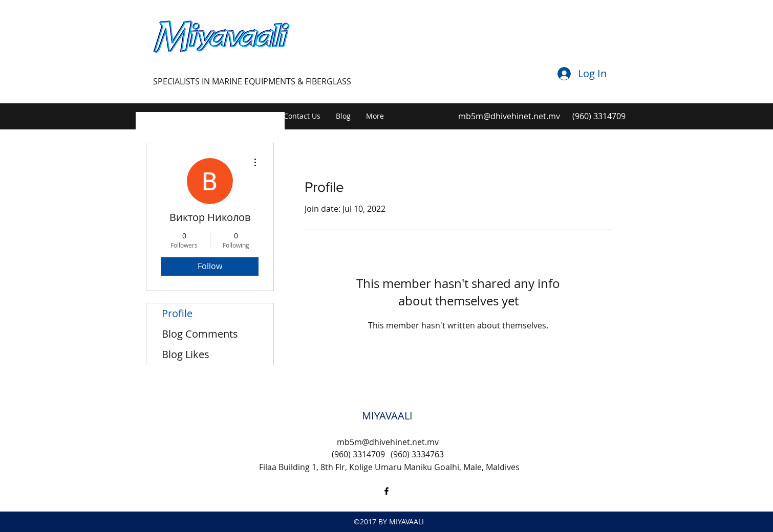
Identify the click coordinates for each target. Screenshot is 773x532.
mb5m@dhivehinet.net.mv (509, 116)
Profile (177, 313)
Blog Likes (186, 354)
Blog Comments (200, 334)
